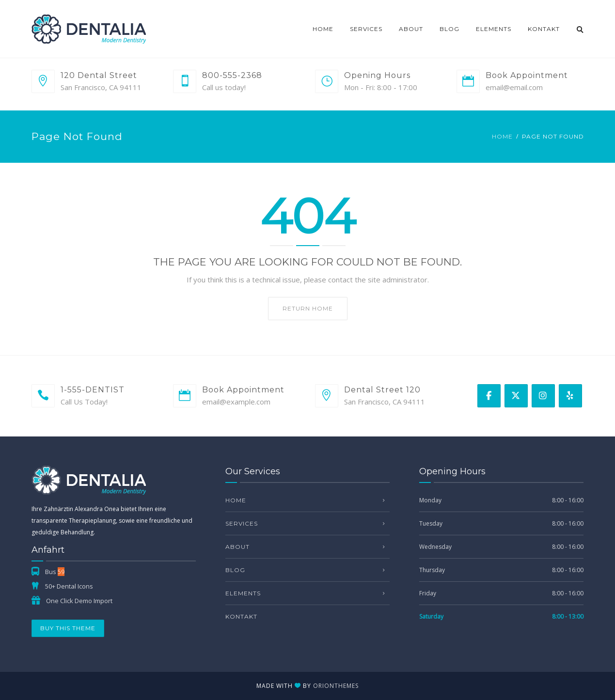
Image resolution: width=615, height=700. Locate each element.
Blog (449, 29)
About (411, 29)
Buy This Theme (68, 628)
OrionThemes (336, 686)
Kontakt (544, 29)
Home (323, 29)
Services (366, 29)
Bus (55, 572)
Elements (494, 29)
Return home (308, 308)
